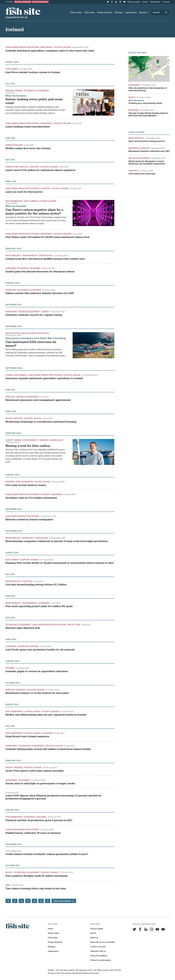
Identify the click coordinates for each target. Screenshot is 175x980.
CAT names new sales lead (142, 174)
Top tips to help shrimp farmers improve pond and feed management (148, 114)
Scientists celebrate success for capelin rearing (34, 315)
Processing (46, 47)
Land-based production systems (22, 47)
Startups (119, 12)
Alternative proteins (28, 646)
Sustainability (30, 256)
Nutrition (134, 110)
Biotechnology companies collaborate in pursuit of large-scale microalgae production (57, 541)
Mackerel (42, 817)
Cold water (89, 12)
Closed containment (16, 375)
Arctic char (74, 625)
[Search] (160, 12)
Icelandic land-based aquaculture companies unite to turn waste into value (50, 51)
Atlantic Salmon (62, 47)
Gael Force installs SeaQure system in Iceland (33, 72)
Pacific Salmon (43, 482)
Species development (29, 312)
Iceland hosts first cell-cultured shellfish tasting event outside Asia (45, 259)
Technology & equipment (36, 91)
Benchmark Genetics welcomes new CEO (149, 151)
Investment (46, 123)
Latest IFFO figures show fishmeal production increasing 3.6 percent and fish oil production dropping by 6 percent (53, 797)
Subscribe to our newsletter (103, 942)
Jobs (8, 885)
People (132, 97)
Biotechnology (13, 256)
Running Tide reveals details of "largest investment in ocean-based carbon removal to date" (60, 563)
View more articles (64, 901)
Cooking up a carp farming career (145, 103)
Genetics (10, 397)
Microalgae (42, 538)
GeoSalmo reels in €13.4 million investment (31, 498)
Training (10, 668)
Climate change (14, 440)
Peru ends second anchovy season (26, 485)
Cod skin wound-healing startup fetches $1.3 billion (36, 585)
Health (9, 418)
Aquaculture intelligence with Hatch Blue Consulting (36, 338)
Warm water (76, 12)
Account (166, 2)
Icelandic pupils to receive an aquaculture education (37, 671)
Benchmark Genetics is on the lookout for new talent (37, 693)
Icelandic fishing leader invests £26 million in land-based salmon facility (48, 749)
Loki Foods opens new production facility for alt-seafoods (40, 650)
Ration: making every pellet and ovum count (34, 101)
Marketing (11, 290)
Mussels (35, 560)
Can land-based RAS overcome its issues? (31, 344)
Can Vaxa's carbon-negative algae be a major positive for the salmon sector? (34, 212)
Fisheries (10, 482)
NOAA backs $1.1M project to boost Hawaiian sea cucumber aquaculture (147, 163)
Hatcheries (24, 780)
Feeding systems (14, 91)
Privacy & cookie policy (100, 960)
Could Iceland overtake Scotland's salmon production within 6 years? (47, 854)
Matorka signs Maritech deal (23, 628)
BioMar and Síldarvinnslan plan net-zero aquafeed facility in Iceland (46, 715)
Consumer (11, 268)
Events (145, 2)
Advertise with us (98, 951)
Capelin (45, 312)
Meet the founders (16, 96)
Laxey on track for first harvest (24, 192)
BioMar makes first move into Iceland (28, 148)
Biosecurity (28, 538)
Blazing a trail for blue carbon (28, 446)
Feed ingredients (14, 201)
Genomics (21, 397)
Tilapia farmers (23, 2)
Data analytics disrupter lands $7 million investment (37, 876)
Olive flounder (40, 2)
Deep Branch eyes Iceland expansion (27, 737)
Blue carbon (31, 201)
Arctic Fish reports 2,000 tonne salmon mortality (35, 771)
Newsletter (155, 2)
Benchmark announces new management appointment (38, 400)
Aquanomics (131, 12)
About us (94, 938)
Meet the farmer (136, 101)
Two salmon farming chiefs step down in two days (36, 889)
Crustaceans (45, 256)
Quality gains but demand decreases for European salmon (40, 272)
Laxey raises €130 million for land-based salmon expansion (40, 170)
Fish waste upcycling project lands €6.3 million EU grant (39, 606)
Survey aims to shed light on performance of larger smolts (40, 784)
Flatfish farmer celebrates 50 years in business (33, 833)
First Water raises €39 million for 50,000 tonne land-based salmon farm (48, 237)
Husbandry (11, 312)
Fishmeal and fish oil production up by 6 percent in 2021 (39, 820)
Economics (23, 268)
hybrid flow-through (17, 167)
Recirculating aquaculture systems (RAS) (27, 333)
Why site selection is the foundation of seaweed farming (148, 89)
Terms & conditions (99, 956)
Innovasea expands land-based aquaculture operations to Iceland (44, 378)
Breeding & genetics (139, 148)
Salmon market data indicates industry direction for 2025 (40, 293)
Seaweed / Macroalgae (51, 440)
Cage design (12, 69)
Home (51, 929)
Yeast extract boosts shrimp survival (147, 141)
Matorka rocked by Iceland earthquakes (29, 520)
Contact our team (98, 947)
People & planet (105, 12)
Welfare (18, 418)
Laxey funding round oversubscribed (27, 127)
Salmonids (35, 268)
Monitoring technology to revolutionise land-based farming (41, 422)
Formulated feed (14, 145)
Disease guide (134, 2)
